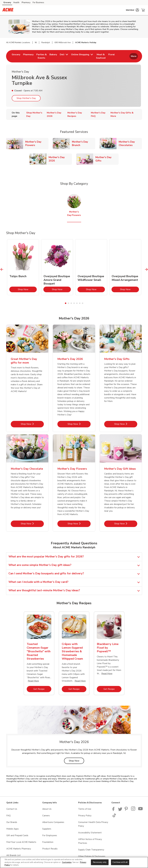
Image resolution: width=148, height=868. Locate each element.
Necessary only (100, 862)
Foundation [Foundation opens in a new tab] (48, 842)
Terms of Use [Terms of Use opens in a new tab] (85, 809)
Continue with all (120, 862)
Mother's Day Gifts (107, 159)
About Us (47, 809)
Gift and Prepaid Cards (17, 835)
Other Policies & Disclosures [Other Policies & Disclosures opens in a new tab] (92, 856)
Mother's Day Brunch (84, 143)
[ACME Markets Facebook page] (114, 810)
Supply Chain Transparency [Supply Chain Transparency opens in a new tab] (91, 850)
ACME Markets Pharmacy (19, 849)
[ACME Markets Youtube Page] (141, 810)
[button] (132, 10)
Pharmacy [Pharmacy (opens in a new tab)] (26, 2)
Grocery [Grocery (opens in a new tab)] (7, 2)
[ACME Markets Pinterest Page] (127, 810)
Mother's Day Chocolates (130, 143)
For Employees (50, 835)
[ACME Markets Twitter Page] (120, 810)
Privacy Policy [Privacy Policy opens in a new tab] (85, 816)
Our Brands (12, 822)
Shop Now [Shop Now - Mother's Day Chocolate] (32, 524)
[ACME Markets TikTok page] (114, 817)
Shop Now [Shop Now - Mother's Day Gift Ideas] (126, 524)
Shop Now (27, 289)
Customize (67, 862)
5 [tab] (77, 303)
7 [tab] (83, 303)
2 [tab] (68, 303)
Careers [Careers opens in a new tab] (46, 816)
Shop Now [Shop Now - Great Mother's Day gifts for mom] (32, 424)
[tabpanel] (23, 267)
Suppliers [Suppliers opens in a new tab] (47, 829)
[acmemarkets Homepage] (8, 10)
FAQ (8, 816)
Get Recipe (42, 689)
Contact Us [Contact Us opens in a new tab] (12, 809)
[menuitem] (16, 56)
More (134, 56)
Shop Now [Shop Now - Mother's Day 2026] (79, 424)
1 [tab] (66, 303)
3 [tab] (71, 303)
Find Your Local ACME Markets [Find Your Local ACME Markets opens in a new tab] (21, 842)
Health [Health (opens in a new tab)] (16, 2)
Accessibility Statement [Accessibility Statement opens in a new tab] (90, 833)
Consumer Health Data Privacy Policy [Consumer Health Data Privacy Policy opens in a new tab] (93, 824)
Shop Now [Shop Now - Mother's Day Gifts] (126, 424)
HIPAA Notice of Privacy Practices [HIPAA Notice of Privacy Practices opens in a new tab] (90, 841)
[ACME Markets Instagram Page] (133, 810)
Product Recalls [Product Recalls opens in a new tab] (50, 849)
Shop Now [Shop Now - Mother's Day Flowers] (79, 524)
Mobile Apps (13, 829)
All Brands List (13, 855)
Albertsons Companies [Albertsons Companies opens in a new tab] (53, 822)
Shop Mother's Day (26, 98)
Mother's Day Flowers (37, 143)
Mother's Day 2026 (60, 159)
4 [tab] (74, 303)
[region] (74, 862)
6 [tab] (80, 303)
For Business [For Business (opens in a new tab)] (38, 2)
